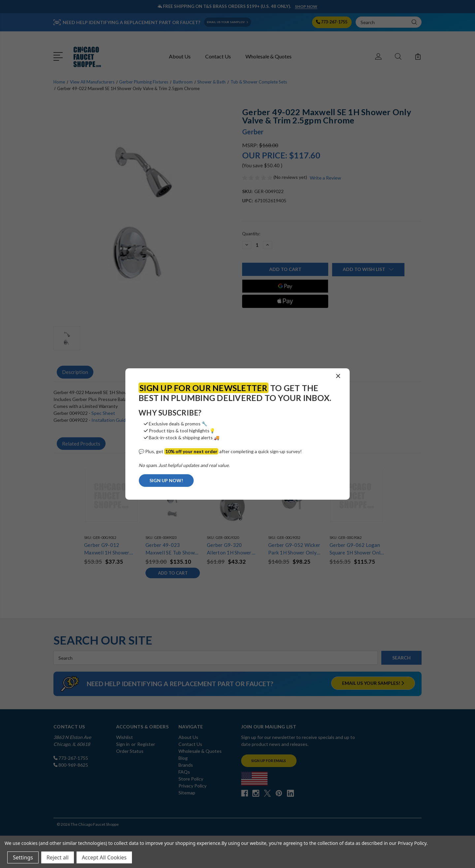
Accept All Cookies (104, 857)
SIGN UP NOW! (166, 480)
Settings (23, 857)
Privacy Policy (412, 843)
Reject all (58, 857)
